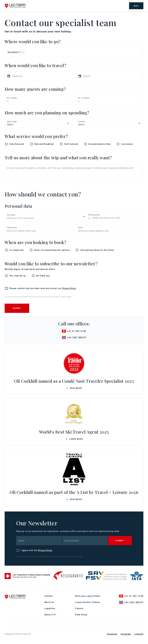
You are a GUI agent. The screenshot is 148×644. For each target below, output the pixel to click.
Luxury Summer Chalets (87, 602)
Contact (49, 596)
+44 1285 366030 (74, 337)
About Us (49, 602)
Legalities (50, 608)
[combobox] (26, 52)
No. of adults (12, 98)
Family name (12, 228)
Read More (74, 388)
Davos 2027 (50, 615)
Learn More (74, 439)
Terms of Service (61, 297)
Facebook (112, 634)
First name (11, 215)
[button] (23, 52)
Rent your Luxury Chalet (88, 596)
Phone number (94, 215)
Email (80, 228)
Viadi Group (81, 615)
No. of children (84, 98)
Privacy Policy (69, 288)
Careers (79, 608)
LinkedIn (139, 634)
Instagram (126, 634)
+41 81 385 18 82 (74, 331)
